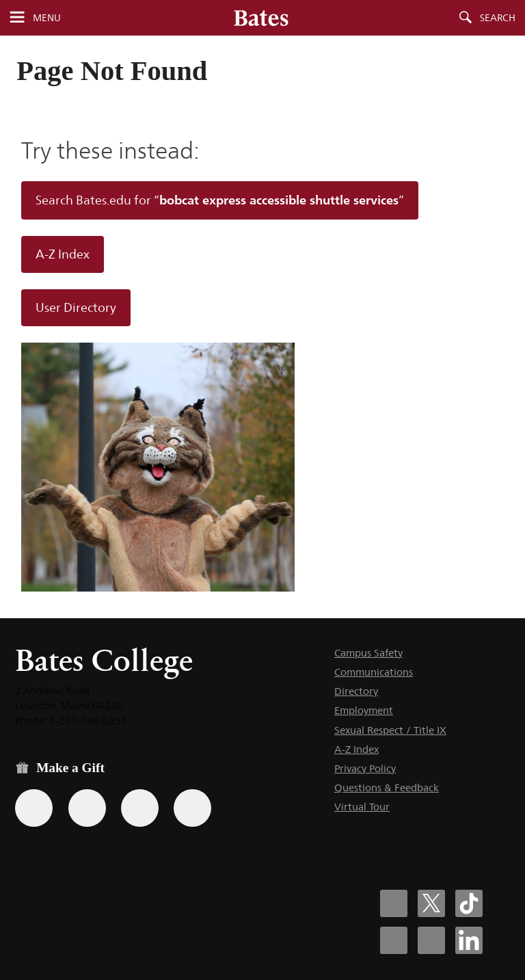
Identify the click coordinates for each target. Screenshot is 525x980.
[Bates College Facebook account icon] (394, 903)
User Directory (76, 308)
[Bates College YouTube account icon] (431, 940)
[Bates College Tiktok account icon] (469, 903)
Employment (364, 710)
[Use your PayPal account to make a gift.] (140, 808)
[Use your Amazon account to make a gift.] (87, 808)
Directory (356, 691)
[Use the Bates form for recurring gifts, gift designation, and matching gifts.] (34, 808)
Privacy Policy (365, 768)
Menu (47, 18)
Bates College (104, 660)
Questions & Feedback (387, 787)
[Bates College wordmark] (261, 18)
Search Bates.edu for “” (220, 200)
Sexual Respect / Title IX (390, 730)
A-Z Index (63, 254)
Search (498, 18)
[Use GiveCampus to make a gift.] (192, 808)
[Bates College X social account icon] (431, 903)
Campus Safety (368, 653)
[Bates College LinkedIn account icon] (469, 940)
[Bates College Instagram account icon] (394, 940)
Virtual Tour (362, 807)
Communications (374, 672)
